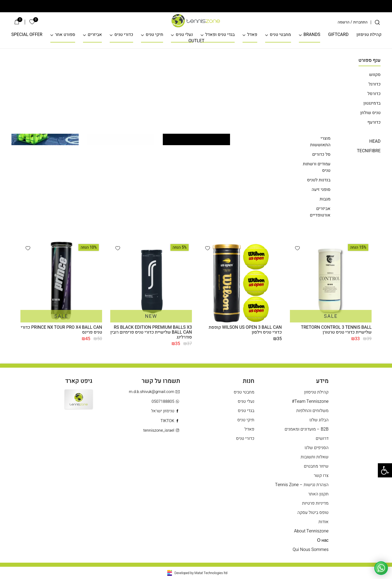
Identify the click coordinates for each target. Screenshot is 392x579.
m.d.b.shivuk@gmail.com (155, 392)
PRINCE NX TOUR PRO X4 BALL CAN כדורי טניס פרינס (61, 330)
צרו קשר (321, 476)
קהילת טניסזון (369, 35)
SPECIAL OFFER (27, 35)
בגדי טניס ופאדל (220, 35)
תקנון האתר (318, 494)
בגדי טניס (246, 411)
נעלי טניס (184, 35)
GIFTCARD (338, 35)
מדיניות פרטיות (315, 503)
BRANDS (312, 35)
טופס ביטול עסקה (313, 513)
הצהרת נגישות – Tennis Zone (302, 485)
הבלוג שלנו (319, 420)
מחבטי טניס (280, 35)
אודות (324, 522)
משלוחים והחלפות (313, 411)
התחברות (360, 22)
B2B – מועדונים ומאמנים (306, 429)
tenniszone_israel (162, 430)
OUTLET (196, 41)
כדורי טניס (124, 35)
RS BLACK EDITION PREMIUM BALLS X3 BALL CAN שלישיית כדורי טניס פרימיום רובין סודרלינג (151, 332)
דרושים (322, 439)
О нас (323, 540)
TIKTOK (170, 421)
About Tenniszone (311, 531)
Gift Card (79, 404)
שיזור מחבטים (316, 466)
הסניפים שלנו (317, 448)
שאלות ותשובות (315, 457)
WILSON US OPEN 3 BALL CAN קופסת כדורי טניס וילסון (245, 330)
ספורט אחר (65, 35)
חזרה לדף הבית (196, 201)
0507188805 (166, 402)
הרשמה (343, 22)
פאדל (252, 35)
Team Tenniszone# (310, 402)
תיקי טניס (154, 35)
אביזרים (95, 35)
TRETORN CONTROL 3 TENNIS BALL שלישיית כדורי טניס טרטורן (336, 330)
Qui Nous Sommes (311, 550)
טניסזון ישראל (166, 411)
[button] (297, 248)
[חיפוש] (377, 22)
